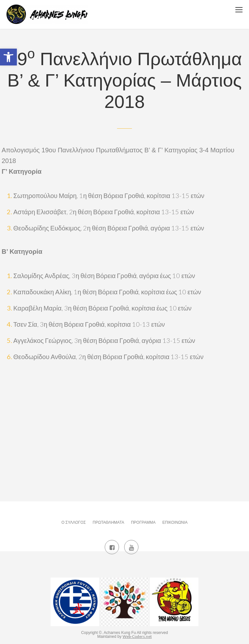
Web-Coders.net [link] (137, 636)
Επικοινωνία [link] (175, 522)
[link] (8, 57)
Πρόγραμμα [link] (143, 522)
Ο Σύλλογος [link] (73, 522)
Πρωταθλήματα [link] (108, 522)
